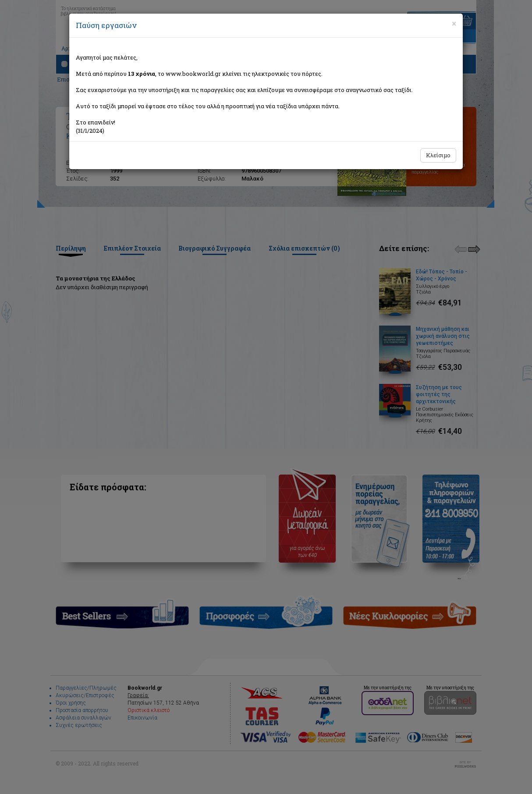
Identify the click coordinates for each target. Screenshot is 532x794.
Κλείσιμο (438, 155)
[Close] (454, 24)
